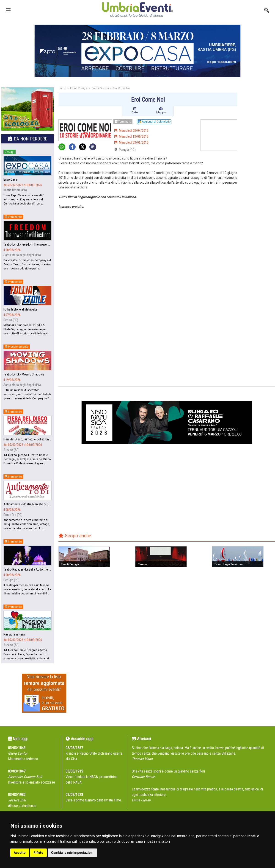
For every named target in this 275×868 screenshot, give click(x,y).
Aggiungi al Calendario (154, 122)
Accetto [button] (20, 853)
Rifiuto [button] (38, 853)
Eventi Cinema (100, 88)
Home (62, 88)
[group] (137, 51)
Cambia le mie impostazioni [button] (72, 853)
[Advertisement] (258, 160)
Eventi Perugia (79, 88)
